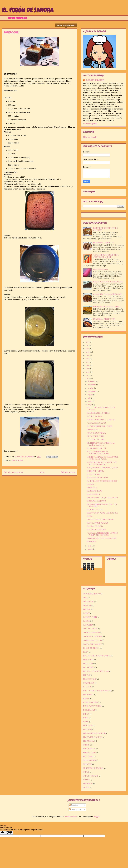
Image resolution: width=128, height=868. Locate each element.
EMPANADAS (88, 660)
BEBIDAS (87, 609)
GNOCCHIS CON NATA (97, 433)
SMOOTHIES (88, 757)
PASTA (86, 718)
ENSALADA (92, 542)
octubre (91, 388)
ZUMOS (86, 787)
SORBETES (88, 764)
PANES (86, 714)
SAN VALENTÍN (89, 749)
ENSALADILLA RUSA (96, 471)
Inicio (42, 472)
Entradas (74, 805)
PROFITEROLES (94, 474)
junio (90, 401)
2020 (88, 352)
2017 (88, 362)
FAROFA (91, 484)
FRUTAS (86, 675)
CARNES (87, 621)
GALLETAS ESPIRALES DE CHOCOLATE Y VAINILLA (98, 453)
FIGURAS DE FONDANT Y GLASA (96, 671)
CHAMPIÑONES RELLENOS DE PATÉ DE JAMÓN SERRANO (102, 463)
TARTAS (86, 772)
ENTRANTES (88, 667)
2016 (88, 365)
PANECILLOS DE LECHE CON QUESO (102, 481)
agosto (91, 395)
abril (90, 546)
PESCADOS (88, 725)
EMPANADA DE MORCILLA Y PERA (107, 307)
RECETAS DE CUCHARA (93, 737)
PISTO (90, 516)
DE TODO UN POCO (91, 648)
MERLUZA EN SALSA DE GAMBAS (101, 520)
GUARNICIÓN (89, 683)
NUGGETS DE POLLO (96, 436)
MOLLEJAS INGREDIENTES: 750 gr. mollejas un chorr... (101, 444)
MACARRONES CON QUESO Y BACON (103, 498)
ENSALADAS (88, 664)
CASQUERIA (88, 625)
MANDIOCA (92, 488)
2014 (88, 372)
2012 (88, 378)
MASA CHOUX (93, 430)
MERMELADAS (89, 710)
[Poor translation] (9, 833)
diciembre (92, 381)
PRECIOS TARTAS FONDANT (95, 733)
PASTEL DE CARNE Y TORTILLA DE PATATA (101, 409)
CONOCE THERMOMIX (17, 18)
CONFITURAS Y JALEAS (92, 640)
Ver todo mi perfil (90, 124)
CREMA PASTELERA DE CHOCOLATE (108, 282)
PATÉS (86, 722)
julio (90, 398)
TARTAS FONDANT (91, 776)
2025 (88, 342)
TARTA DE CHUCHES (96, 439)
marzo (91, 549)
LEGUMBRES (88, 695)
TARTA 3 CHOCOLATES (97, 423)
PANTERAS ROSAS (101, 269)
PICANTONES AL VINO (97, 530)
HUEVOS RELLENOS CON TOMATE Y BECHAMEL (102, 505)
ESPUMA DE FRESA (95, 526)
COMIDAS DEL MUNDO (92, 636)
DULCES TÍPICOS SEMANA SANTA (97, 656)
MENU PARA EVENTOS (92, 706)
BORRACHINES (94, 494)
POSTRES (87, 729)
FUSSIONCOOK (89, 679)
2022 (88, 345)
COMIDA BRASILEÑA (91, 633)
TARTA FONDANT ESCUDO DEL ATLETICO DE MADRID (106, 256)
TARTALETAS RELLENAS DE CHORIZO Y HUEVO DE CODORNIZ (103, 534)
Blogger (96, 817)
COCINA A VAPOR (95, 416)
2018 (88, 359)
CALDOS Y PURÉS (90, 617)
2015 (88, 368)
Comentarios (75, 809)
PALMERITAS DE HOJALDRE (98, 413)
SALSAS (86, 745)
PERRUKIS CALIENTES (97, 448)
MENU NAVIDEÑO (90, 702)
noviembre (92, 385)
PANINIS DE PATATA (95, 510)
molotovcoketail (71, 817)
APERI (86, 598)
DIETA (86, 652)
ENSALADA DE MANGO (97, 501)
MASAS (86, 698)
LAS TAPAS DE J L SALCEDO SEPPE (97, 691)
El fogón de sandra (90, 137)
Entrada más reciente (14, 472)
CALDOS (87, 613)
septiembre (92, 391)
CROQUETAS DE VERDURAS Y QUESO (103, 468)
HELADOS (87, 687)
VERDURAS (88, 784)
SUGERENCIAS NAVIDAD (93, 768)
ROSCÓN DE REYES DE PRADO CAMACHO (106, 229)
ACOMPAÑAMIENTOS (92, 594)
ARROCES (87, 605)
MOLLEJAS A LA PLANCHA (104, 243)
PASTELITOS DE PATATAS (98, 523)
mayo (90, 405)
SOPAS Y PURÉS (89, 760)
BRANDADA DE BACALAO (98, 478)
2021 (88, 349)
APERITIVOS (88, 602)
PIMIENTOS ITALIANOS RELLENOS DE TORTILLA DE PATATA (103, 458)
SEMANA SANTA (90, 753)
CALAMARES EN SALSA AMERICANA (108, 294)
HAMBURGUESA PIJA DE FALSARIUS (102, 538)
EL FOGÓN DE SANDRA (28, 10)
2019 (88, 355)
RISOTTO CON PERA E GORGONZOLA (103, 513)
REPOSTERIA (17, 460)
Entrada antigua (68, 472)
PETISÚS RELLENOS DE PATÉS (100, 426)
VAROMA (87, 780)
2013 (88, 375)
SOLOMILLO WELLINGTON (104, 319)
